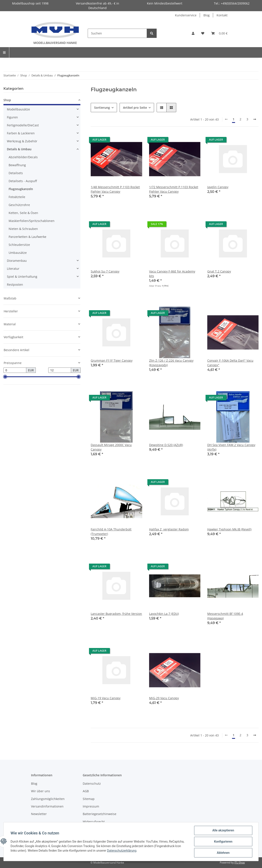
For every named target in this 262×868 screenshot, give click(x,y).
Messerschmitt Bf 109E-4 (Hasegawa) (225, 616)
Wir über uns (41, 791)
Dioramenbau (17, 261)
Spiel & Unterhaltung (22, 277)
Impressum (91, 806)
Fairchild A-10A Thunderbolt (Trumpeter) (111, 532)
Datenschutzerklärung (122, 851)
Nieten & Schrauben (23, 229)
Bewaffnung (17, 165)
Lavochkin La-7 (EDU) (164, 614)
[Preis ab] (15, 370)
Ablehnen (223, 853)
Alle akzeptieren (223, 830)
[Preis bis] (60, 370)
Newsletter (39, 814)
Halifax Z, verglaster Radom (169, 529)
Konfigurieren (223, 842)
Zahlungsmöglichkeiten (48, 799)
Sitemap (89, 799)
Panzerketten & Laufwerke (27, 237)
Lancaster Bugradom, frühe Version (116, 614)
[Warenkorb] (219, 33)
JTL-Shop (240, 863)
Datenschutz (92, 784)
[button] (193, 33)
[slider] (5, 377)
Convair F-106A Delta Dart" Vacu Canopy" (230, 363)
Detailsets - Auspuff (23, 181)
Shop (7, 100)
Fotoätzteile (17, 197)
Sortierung (102, 108)
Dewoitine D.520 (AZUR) (166, 445)
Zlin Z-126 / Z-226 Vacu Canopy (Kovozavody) (171, 363)
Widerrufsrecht (94, 822)
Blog (207, 15)
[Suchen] (117, 33)
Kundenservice (186, 15)
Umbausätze (18, 253)
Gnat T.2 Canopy (219, 271)
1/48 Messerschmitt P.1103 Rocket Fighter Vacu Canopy (115, 189)
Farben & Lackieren (21, 133)
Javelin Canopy (218, 187)
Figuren (12, 117)
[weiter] (255, 119)
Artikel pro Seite (135, 108)
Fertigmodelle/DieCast (23, 125)
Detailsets (16, 173)
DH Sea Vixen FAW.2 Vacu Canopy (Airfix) (231, 447)
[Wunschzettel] (203, 33)
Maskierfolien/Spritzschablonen (32, 221)
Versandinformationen (47, 806)
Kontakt (222, 15)
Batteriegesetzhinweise (100, 814)
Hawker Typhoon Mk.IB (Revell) (229, 529)
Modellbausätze (18, 109)
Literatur (13, 269)
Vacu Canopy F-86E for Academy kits (172, 274)
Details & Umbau (19, 149)
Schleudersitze (19, 245)
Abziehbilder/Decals (23, 157)
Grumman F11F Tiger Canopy (112, 360)
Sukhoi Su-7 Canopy (105, 271)
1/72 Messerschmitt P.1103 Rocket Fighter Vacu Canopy (174, 189)
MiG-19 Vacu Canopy (106, 698)
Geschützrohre (19, 205)
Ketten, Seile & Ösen (23, 213)
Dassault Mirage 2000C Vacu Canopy (111, 447)
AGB (86, 791)
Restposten (15, 284)
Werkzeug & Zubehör (22, 141)
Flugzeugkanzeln (21, 189)
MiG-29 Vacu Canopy (164, 698)
